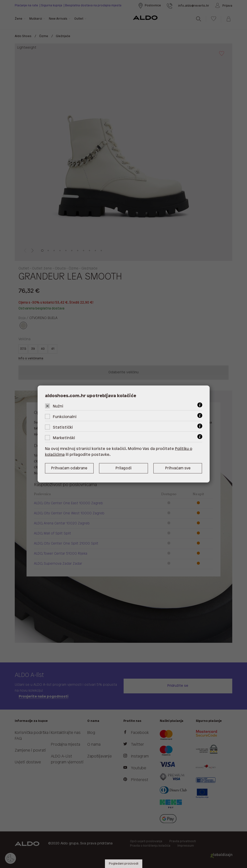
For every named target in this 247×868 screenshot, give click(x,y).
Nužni (58, 406)
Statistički (63, 427)
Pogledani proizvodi (124, 864)
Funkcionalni (65, 417)
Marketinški (64, 438)
